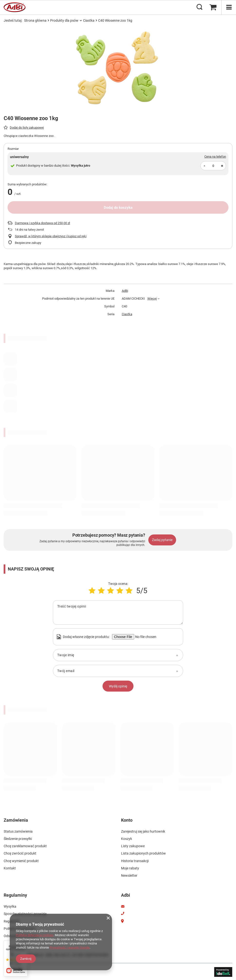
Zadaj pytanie (162, 540)
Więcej (152, 299)
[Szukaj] (199, 7)
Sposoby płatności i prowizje (25, 913)
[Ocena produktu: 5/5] (129, 591)
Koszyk (127, 838)
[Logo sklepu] (15, 7)
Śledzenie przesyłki (18, 838)
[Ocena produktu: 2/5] (101, 591)
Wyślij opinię (118, 686)
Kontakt (10, 868)
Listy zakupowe (133, 846)
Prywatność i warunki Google (70, 947)
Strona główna (35, 20)
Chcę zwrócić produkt (20, 853)
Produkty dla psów (64, 20)
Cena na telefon (215, 157)
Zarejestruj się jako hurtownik (143, 831)
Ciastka (89, 20)
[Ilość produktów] (213, 166)
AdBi (125, 291)
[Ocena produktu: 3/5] (111, 591)
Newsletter (129, 875)
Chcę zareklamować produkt (25, 846)
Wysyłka (10, 906)
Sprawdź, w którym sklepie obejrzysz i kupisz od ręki (51, 236)
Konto (127, 820)
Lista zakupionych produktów (143, 853)
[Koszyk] (213, 7)
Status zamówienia (18, 831)
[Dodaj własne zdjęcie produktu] (145, 637)
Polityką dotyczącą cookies (35, 935)
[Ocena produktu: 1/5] (92, 591)
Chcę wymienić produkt (21, 860)
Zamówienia (16, 820)
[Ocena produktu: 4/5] (120, 591)
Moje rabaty (130, 868)
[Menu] (229, 7)
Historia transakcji (135, 860)
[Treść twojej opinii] (118, 612)
